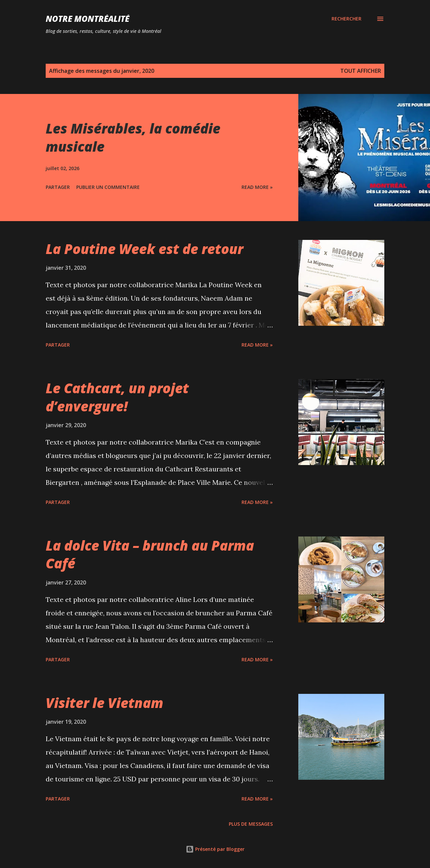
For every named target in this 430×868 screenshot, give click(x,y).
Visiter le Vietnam (104, 703)
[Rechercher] (347, 19)
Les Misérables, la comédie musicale (133, 137)
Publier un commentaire (108, 187)
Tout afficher (361, 71)
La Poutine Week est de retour (144, 249)
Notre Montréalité (88, 19)
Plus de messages (251, 824)
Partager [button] (58, 187)
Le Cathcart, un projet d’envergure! (117, 397)
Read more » (257, 187)
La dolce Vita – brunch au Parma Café (150, 554)
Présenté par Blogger (215, 849)
